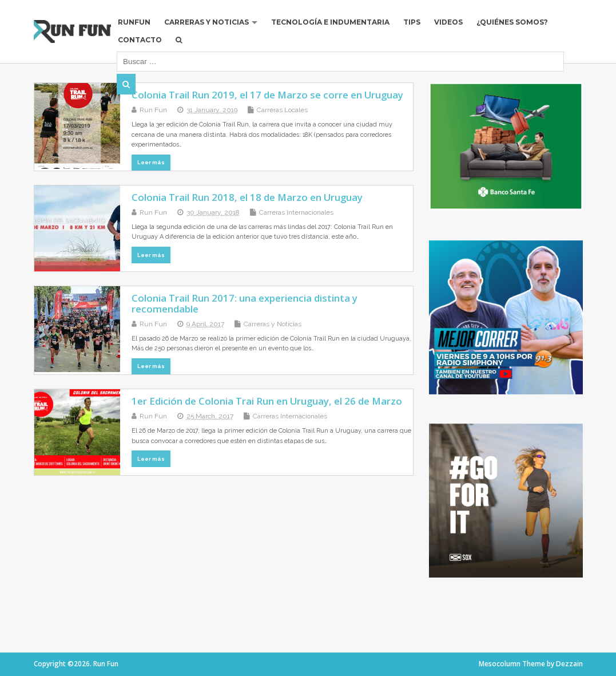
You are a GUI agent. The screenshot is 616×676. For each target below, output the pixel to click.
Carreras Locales (282, 110)
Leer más (151, 162)
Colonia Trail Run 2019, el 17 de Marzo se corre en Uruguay (267, 95)
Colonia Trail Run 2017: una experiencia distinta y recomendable (245, 303)
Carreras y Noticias (206, 22)
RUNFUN (134, 22)
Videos (448, 22)
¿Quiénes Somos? (512, 22)
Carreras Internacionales (296, 212)
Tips (412, 22)
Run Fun (153, 110)
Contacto (140, 40)
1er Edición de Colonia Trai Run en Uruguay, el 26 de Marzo (267, 401)
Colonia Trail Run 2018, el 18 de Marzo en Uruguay (247, 197)
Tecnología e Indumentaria (330, 22)
